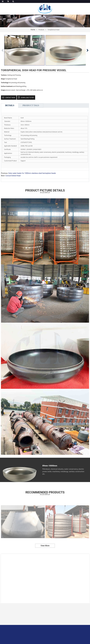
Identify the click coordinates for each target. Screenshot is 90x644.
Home (33, 30)
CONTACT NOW (10, 98)
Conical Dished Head (13, 176)
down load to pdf (27, 98)
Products (41, 30)
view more (45, 546)
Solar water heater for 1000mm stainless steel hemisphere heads (32, 173)
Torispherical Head (53, 30)
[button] (88, 50)
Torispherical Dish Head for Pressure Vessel (34, 70)
